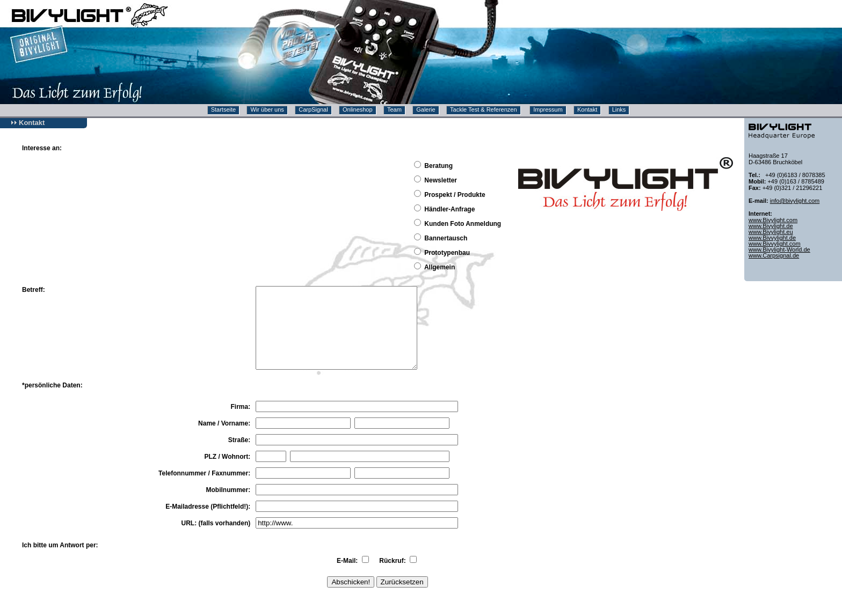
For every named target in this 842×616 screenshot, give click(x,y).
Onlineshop (358, 109)
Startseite (223, 109)
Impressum (548, 109)
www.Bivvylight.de (772, 238)
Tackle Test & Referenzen (484, 109)
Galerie (426, 109)
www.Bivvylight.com (775, 244)
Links (619, 109)
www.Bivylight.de (771, 226)
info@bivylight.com (795, 201)
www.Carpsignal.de (774, 255)
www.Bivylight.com (773, 220)
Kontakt (587, 109)
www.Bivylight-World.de (779, 250)
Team (394, 109)
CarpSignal (313, 109)
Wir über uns (267, 109)
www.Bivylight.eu (771, 232)
